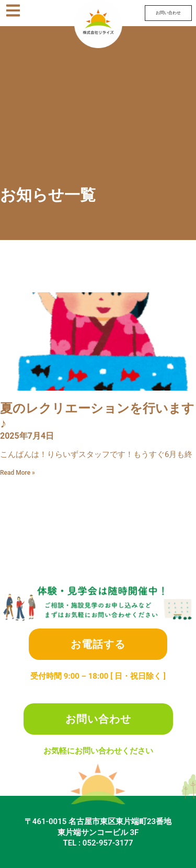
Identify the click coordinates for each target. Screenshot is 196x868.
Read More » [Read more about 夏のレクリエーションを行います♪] (18, 473)
